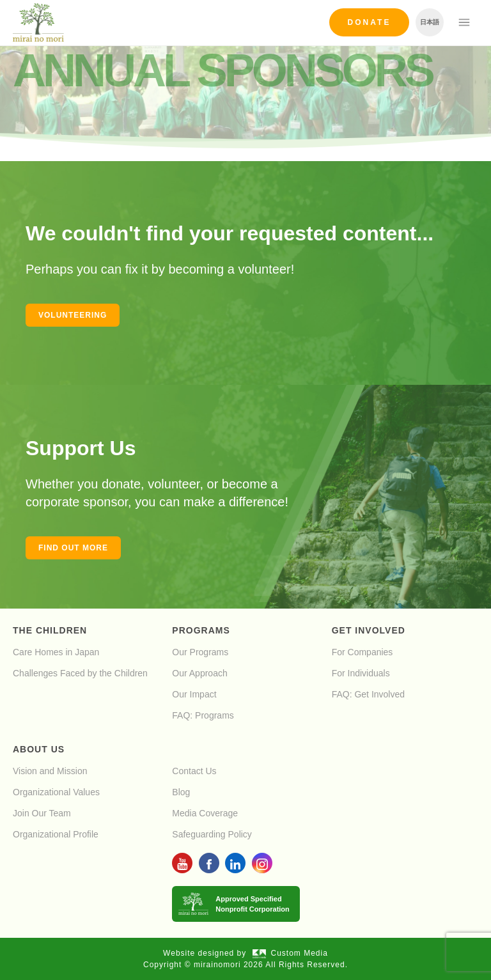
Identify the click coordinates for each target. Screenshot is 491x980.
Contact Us (194, 771)
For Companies (362, 652)
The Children (50, 630)
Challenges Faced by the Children (80, 673)
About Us (39, 749)
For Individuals (361, 673)
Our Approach (199, 673)
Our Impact (194, 694)
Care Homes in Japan (56, 652)
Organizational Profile (56, 834)
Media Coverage (205, 813)
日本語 (430, 22)
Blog (181, 792)
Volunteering (73, 315)
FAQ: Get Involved (368, 694)
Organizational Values (56, 792)
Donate (370, 22)
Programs (201, 630)
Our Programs (200, 652)
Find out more (73, 548)
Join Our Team (42, 813)
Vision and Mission (50, 771)
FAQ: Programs (203, 715)
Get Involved (369, 630)
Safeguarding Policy (212, 834)
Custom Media (290, 953)
